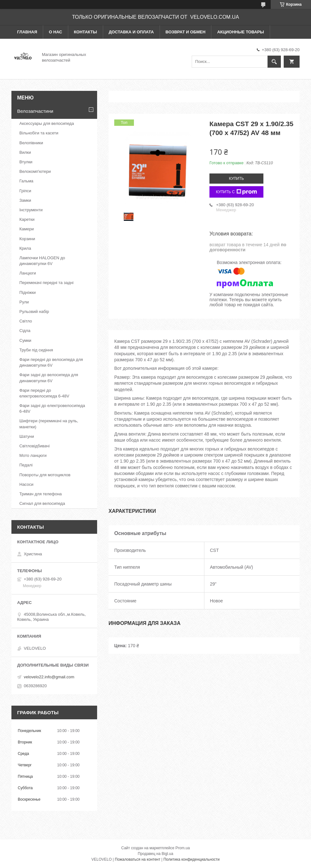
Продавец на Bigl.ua (155, 854)
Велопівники (31, 143)
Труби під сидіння (36, 350)
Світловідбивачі (34, 446)
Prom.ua (183, 848)
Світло (26, 321)
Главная (27, 32)
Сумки (25, 340)
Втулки (26, 162)
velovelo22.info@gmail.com (49, 677)
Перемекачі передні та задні (46, 283)
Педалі (26, 465)
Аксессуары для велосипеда (47, 123)
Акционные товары (240, 32)
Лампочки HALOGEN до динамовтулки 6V (42, 261)
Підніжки (28, 292)
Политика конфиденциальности (192, 859)
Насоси (26, 484)
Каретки (27, 219)
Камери (26, 229)
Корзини (27, 239)
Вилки (25, 152)
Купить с (236, 192)
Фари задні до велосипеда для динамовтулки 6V (49, 378)
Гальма (26, 181)
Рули (24, 302)
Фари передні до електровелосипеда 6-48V (44, 393)
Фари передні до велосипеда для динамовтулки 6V (51, 362)
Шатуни (27, 436)
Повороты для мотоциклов (45, 475)
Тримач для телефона (41, 494)
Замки (25, 200)
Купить (236, 179)
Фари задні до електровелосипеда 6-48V (52, 408)
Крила (25, 248)
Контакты (86, 32)
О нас (56, 32)
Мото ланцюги (33, 455)
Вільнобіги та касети (39, 133)
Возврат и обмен (186, 32)
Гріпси (25, 191)
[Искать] (274, 62)
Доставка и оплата (131, 32)
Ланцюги (28, 273)
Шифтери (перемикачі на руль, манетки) (49, 424)
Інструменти (31, 210)
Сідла (25, 331)
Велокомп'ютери (35, 171)
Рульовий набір (34, 312)
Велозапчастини (35, 111)
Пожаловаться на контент (138, 859)
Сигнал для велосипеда (42, 503)
